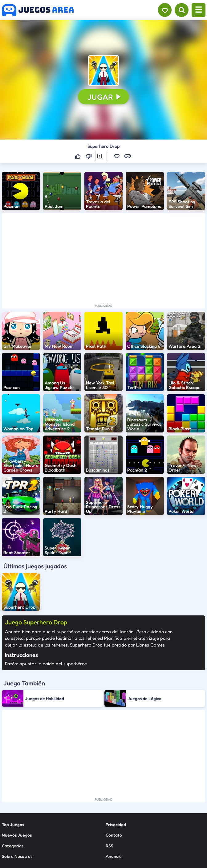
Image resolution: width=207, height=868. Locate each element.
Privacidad (116, 768)
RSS (110, 790)
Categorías (13, 790)
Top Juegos (13, 768)
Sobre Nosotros (17, 800)
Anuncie (114, 800)
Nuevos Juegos (17, 779)
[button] (103, 71)
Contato (114, 779)
